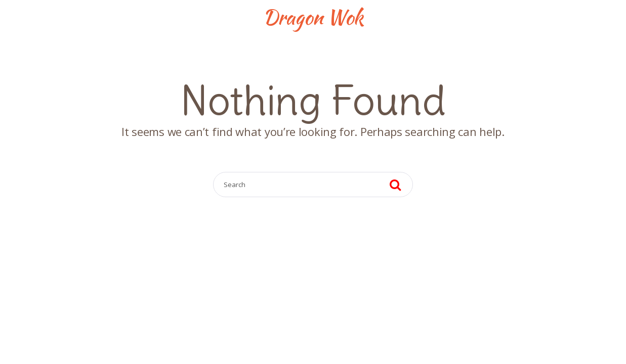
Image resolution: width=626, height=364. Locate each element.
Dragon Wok (313, 17)
